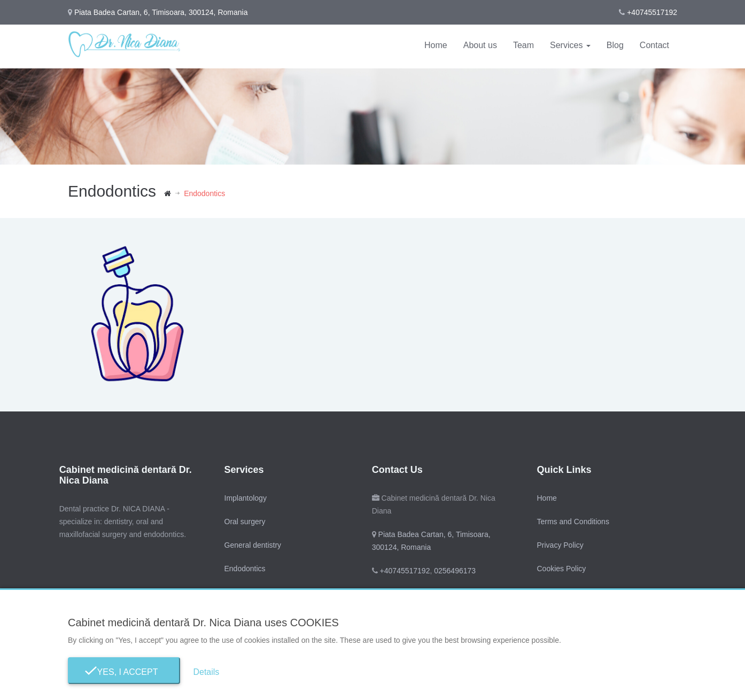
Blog (615, 45)
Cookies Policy (561, 569)
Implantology (245, 498)
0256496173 (454, 571)
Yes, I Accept (124, 672)
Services (570, 45)
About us (480, 45)
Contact (654, 45)
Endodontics (245, 569)
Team (523, 45)
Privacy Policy (560, 545)
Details (206, 672)
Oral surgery (245, 522)
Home (436, 45)
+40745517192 (652, 12)
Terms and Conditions (573, 522)
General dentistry (253, 545)
